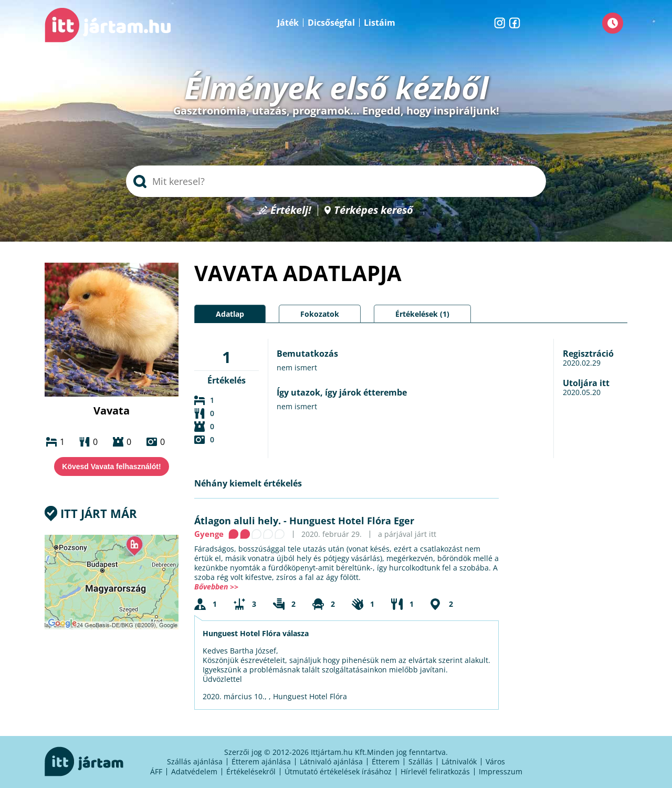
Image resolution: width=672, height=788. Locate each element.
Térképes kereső (374, 210)
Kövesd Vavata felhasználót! (111, 466)
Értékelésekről (251, 771)
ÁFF (156, 771)
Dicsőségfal (331, 23)
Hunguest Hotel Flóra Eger (352, 521)
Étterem (386, 761)
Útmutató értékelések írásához (338, 771)
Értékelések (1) (422, 314)
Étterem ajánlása (261, 761)
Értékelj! (291, 210)
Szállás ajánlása (195, 761)
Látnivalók (459, 761)
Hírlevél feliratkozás (435, 771)
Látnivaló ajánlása (331, 761)
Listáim (380, 23)
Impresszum (501, 771)
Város (495, 761)
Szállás (421, 761)
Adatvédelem (194, 771)
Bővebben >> (216, 587)
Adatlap (230, 314)
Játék (288, 23)
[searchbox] (336, 181)
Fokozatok (320, 314)
